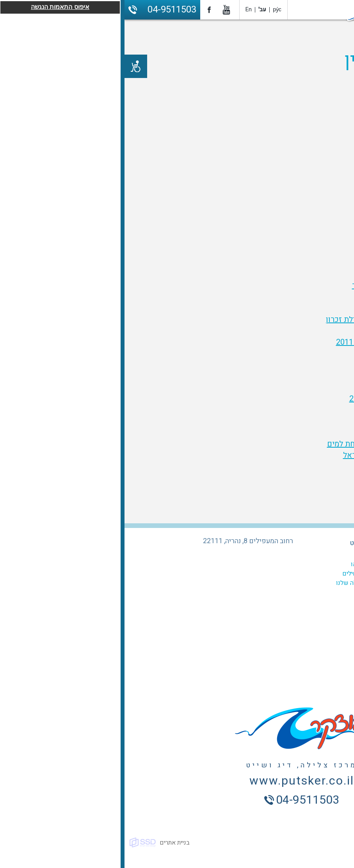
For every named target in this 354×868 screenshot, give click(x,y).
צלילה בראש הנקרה (290, 297)
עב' (138, 10)
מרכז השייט (242, 543)
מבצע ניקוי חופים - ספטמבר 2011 (267, 342)
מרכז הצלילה (310, 543)
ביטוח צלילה (312, 592)
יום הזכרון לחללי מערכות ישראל (270, 455)
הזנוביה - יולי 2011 (291, 331)
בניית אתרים (50, 843)
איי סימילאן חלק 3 (292, 376)
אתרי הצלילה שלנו (234, 583)
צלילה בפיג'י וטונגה (291, 353)
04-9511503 (47, 10)
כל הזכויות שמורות (326, 843)
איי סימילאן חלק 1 (292, 365)
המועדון (317, 555)
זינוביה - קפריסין (294, 410)
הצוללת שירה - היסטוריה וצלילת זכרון (261, 320)
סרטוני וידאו (242, 564)
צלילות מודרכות (308, 574)
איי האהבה (305, 308)
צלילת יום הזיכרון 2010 (284, 274)
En (124, 10)
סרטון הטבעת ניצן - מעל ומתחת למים (262, 444)
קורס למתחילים (237, 574)
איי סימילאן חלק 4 (292, 387)
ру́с (153, 10)
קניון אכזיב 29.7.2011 (286, 421)
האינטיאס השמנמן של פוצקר (275, 286)
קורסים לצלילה (308, 564)
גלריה (250, 555)
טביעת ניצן (304, 433)
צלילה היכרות (311, 583)
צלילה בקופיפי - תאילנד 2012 (273, 399)
